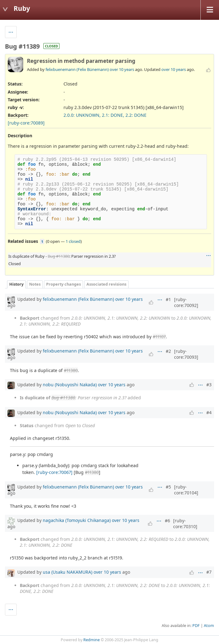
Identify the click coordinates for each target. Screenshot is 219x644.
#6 (167, 521)
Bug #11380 (59, 256)
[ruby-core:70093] (186, 354)
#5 (168, 487)
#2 (168, 351)
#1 (168, 299)
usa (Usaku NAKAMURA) (68, 572)
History (16, 284)
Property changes (64, 284)
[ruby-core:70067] (54, 472)
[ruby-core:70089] (26, 123)
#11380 (71, 370)
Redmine (92, 640)
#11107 (159, 337)
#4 (209, 412)
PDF (196, 626)
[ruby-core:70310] (185, 524)
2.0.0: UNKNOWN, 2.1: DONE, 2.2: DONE (105, 115)
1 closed (73, 241)
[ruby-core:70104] (186, 490)
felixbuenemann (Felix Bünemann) (77, 69)
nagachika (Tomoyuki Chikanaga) (77, 520)
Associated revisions (106, 284)
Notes (35, 284)
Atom (209, 626)
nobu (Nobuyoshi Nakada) (70, 385)
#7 (209, 572)
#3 (209, 385)
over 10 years (122, 69)
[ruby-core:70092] (186, 302)
